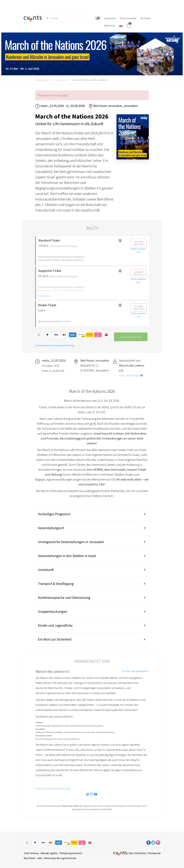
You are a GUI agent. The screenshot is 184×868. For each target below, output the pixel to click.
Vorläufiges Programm (54, 514)
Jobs (39, 858)
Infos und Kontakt (131, 375)
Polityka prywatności (71, 853)
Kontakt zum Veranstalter (135, 671)
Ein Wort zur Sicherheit (55, 639)
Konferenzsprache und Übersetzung (64, 598)
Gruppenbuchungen (53, 611)
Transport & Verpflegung (56, 584)
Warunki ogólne (49, 853)
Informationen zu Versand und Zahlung (55, 345)
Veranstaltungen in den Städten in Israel (67, 556)
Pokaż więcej (44, 296)
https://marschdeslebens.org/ (53, 789)
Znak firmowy (31, 853)
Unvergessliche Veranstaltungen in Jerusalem (71, 542)
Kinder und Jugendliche (55, 625)
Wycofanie (29, 858)
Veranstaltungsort (51, 528)
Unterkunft (46, 570)
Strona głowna (42, 80)
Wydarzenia (61, 80)
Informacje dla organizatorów (60, 858)
